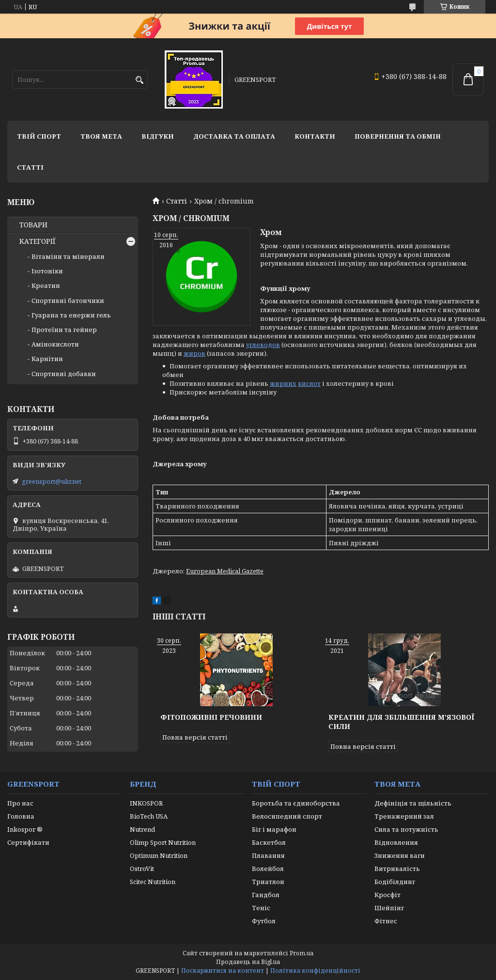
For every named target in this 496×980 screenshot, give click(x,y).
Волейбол (268, 869)
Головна (21, 816)
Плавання (268, 855)
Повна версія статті (195, 737)
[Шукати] (139, 80)
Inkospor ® (25, 829)
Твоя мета (101, 136)
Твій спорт (39, 136)
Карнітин (47, 359)
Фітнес (386, 921)
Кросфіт (387, 895)
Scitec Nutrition (153, 882)
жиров (194, 353)
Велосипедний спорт (287, 816)
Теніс (261, 908)
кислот (309, 383)
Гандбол (266, 895)
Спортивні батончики (68, 300)
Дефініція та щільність (413, 803)
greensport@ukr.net (52, 481)
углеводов (263, 345)
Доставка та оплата (234, 136)
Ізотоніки (47, 271)
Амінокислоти (55, 344)
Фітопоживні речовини (211, 717)
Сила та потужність (406, 829)
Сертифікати (28, 842)
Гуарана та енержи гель (71, 315)
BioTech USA (149, 816)
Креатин (46, 285)
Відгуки (158, 136)
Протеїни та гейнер (64, 330)
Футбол (264, 921)
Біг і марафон (274, 829)
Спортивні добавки (64, 374)
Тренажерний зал (404, 816)
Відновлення (396, 842)
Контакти (315, 136)
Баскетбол (269, 842)
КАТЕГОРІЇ (38, 241)
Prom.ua (302, 953)
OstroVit (142, 869)
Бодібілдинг (395, 882)
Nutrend (142, 829)
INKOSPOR (146, 803)
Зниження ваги (400, 855)
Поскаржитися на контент (223, 971)
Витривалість (397, 869)
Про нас (20, 803)
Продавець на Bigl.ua (248, 962)
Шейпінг (389, 908)
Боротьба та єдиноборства (296, 803)
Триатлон (268, 882)
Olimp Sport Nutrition (163, 842)
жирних (283, 383)
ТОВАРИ (33, 225)
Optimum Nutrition (159, 855)
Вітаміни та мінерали (68, 256)
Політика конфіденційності (315, 971)
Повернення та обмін (398, 136)
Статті (30, 167)
